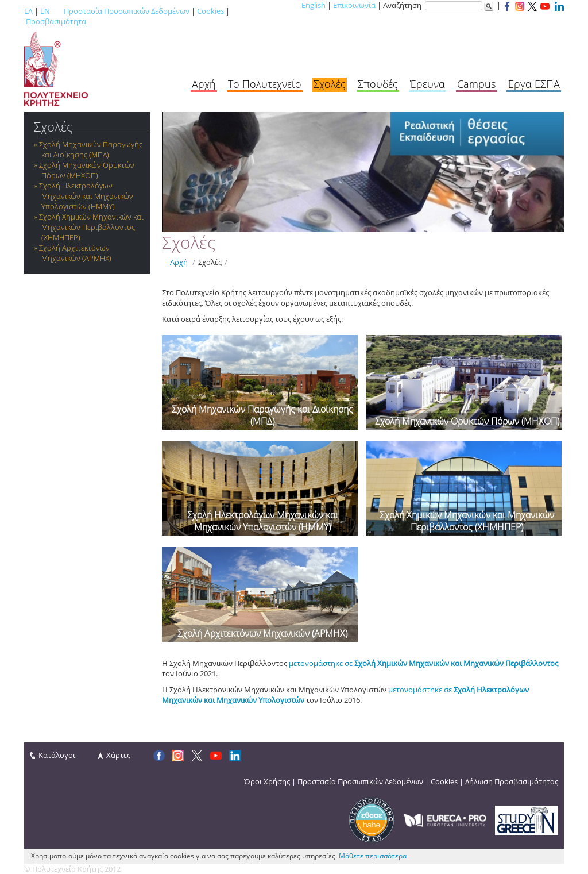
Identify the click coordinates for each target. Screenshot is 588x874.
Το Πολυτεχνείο (265, 84)
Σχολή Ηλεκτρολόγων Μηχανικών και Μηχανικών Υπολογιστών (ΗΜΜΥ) (86, 196)
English (314, 5)
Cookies (210, 11)
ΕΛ (28, 11)
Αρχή (204, 84)
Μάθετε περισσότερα (373, 856)
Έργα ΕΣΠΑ (534, 84)
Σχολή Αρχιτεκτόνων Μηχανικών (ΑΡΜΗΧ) (75, 253)
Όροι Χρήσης (267, 781)
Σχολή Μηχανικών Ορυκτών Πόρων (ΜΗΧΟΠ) (87, 170)
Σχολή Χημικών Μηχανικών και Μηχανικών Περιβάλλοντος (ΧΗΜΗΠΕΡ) (91, 227)
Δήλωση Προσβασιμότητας (512, 781)
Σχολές (330, 84)
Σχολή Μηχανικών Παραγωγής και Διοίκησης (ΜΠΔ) (91, 149)
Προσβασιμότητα (56, 21)
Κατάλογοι (57, 755)
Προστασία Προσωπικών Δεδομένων (127, 11)
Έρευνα (428, 84)
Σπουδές (378, 84)
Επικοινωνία (354, 5)
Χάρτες (118, 755)
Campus (476, 84)
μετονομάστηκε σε (423, 663)
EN (45, 11)
